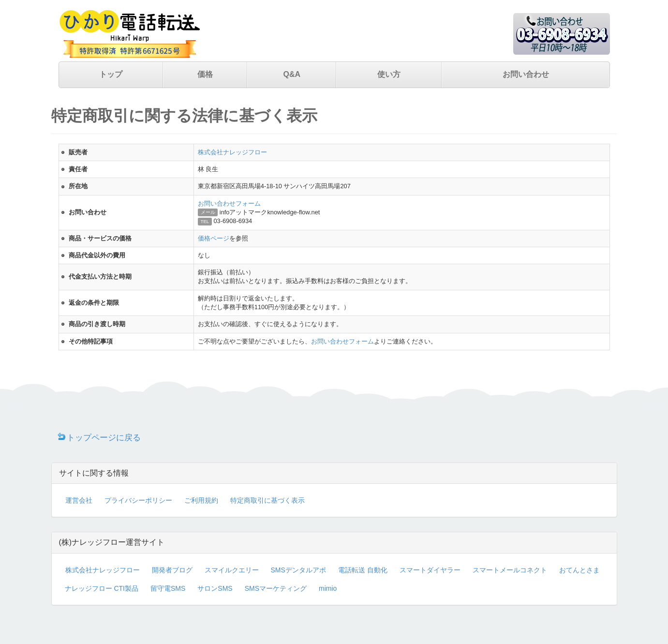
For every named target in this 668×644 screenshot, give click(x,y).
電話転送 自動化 (363, 570)
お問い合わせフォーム (229, 203)
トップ (111, 74)
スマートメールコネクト (510, 570)
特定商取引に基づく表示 (267, 500)
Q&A (292, 74)
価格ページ (214, 238)
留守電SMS (168, 588)
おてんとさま (579, 570)
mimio (328, 588)
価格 (205, 74)
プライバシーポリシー (138, 500)
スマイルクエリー (232, 570)
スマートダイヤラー (430, 570)
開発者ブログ (172, 570)
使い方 (389, 74)
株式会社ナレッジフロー (232, 152)
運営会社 (79, 500)
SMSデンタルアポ (298, 570)
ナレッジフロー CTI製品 (102, 588)
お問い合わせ (526, 74)
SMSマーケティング (276, 588)
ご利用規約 (201, 500)
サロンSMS (215, 588)
